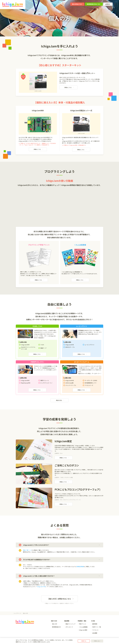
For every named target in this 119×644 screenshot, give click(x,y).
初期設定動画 (80, 567)
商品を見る (60, 400)
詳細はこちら (69, 87)
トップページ (17, 613)
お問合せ (108, 4)
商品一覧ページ (27, 550)
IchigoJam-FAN (41, 587)
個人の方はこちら (78, 4)
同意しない (97, 641)
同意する (84, 641)
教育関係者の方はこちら (94, 4)
